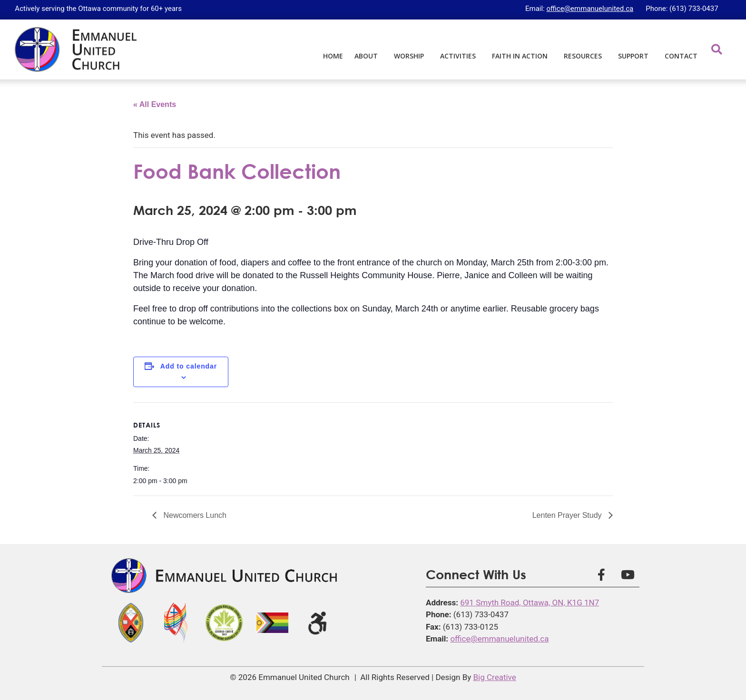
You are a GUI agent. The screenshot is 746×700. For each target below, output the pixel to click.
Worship (411, 56)
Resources (585, 56)
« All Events (155, 104)
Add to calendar (189, 366)
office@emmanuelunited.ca (590, 9)
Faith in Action (522, 56)
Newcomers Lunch (194, 515)
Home (333, 56)
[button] (717, 49)
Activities (460, 56)
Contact (681, 56)
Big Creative (495, 677)
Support (636, 56)
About (368, 56)
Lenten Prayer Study (568, 515)
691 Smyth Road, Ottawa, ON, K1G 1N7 (530, 603)
